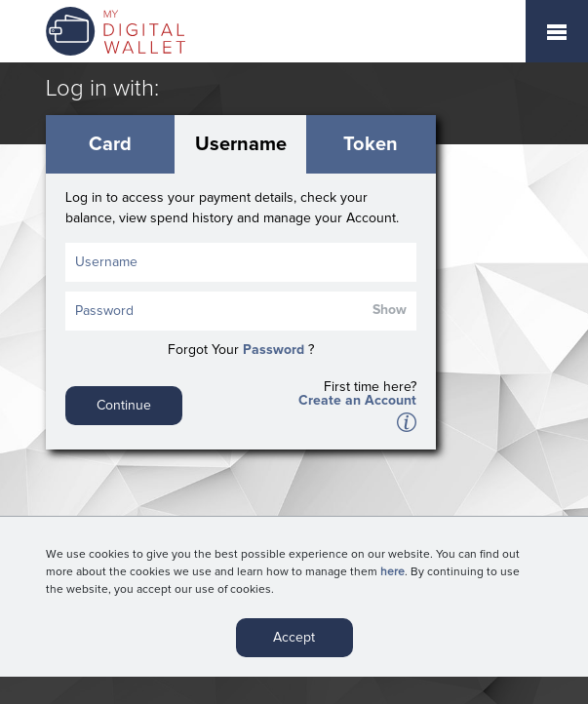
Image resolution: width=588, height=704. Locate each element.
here (392, 574)
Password (274, 350)
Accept (294, 640)
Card (110, 144)
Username (241, 144)
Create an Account (357, 401)
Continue (124, 406)
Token (371, 144)
